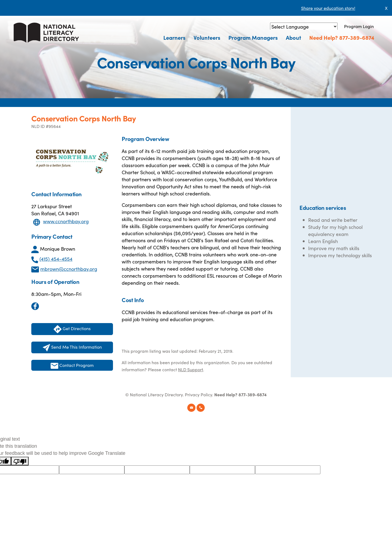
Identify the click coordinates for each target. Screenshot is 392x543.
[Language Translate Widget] (304, 27)
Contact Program (72, 365)
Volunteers (207, 37)
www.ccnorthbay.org (66, 221)
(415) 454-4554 (56, 259)
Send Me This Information (72, 348)
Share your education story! (328, 8)
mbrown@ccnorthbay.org (69, 269)
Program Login (359, 26)
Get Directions (72, 329)
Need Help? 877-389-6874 (342, 37)
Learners (174, 37)
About (293, 37)
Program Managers (253, 37)
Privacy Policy (198, 394)
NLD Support (191, 369)
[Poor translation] (20, 461)
